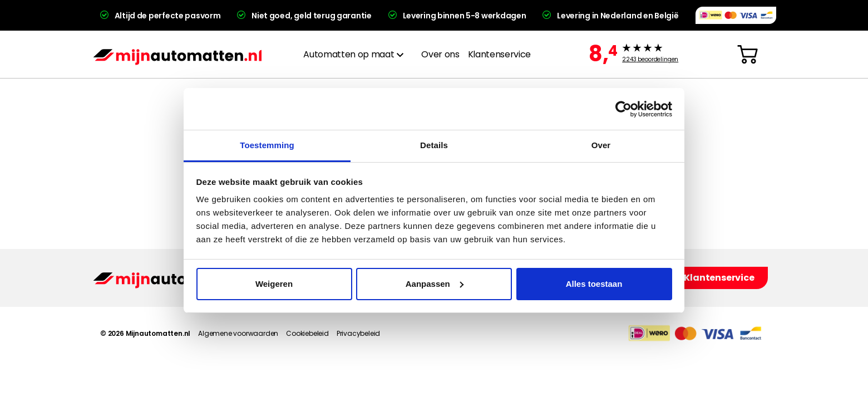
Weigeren (274, 284)
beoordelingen (650, 60)
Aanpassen (435, 284)
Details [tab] (434, 145)
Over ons (440, 54)
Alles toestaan (594, 284)
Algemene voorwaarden (238, 333)
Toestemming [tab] (267, 145)
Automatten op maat (349, 54)
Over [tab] (601, 145)
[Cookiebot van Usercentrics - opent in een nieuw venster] (623, 109)
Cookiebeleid (307, 333)
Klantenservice (499, 54)
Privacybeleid (358, 333)
